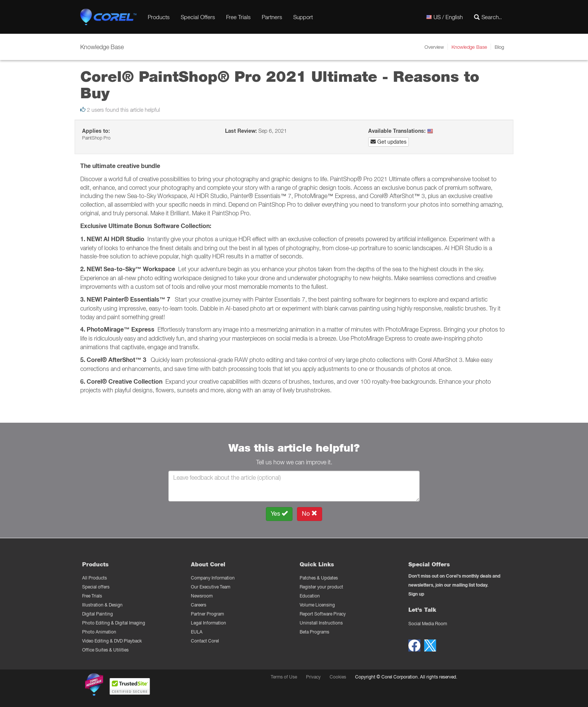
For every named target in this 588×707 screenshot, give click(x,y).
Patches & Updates (319, 578)
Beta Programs (314, 632)
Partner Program (207, 614)
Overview (434, 47)
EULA (197, 632)
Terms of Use (284, 677)
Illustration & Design (102, 605)
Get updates (388, 142)
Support (303, 17)
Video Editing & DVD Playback (112, 641)
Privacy (313, 677)
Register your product (321, 587)
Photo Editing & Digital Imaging (114, 623)
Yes (279, 514)
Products (159, 17)
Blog (499, 47)
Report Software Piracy (323, 614)
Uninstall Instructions (321, 623)
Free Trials (238, 17)
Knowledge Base (469, 47)
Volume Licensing (317, 605)
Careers (199, 605)
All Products (94, 578)
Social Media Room (428, 624)
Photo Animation (99, 632)
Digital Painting (97, 614)
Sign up (416, 594)
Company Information (213, 578)
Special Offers (198, 17)
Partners (272, 17)
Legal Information (208, 623)
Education (310, 596)
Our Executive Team (211, 587)
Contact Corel (205, 641)
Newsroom (202, 596)
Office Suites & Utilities (105, 650)
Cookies (338, 677)
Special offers (96, 587)
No (310, 514)
